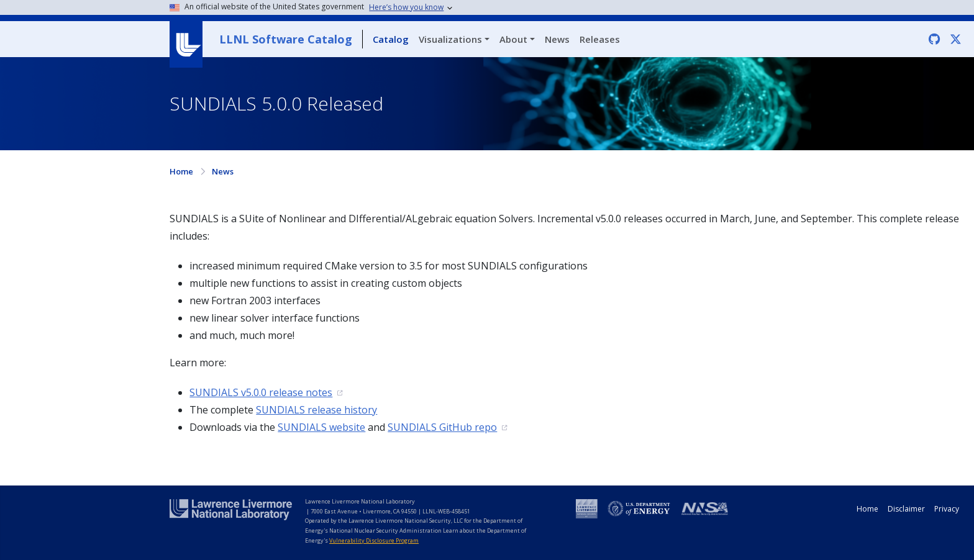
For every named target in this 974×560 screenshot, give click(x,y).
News (557, 39)
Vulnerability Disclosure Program (374, 540)
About (513, 39)
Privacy (947, 509)
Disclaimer (906, 509)
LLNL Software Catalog (286, 39)
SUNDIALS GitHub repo (442, 427)
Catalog (391, 39)
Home (181, 171)
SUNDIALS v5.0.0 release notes (261, 392)
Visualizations (450, 39)
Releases (600, 39)
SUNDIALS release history (316, 410)
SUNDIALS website (321, 427)
